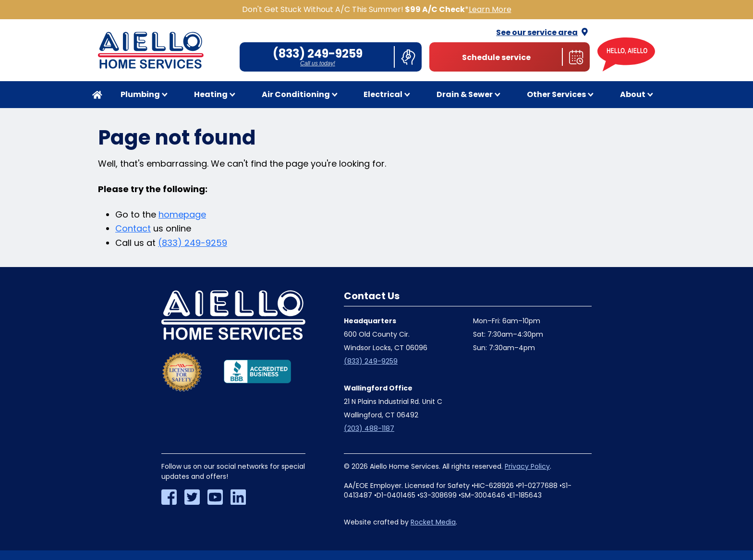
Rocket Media (433, 522)
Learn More (490, 9)
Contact (133, 228)
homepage (182, 214)
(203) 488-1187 (369, 428)
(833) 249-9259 (193, 243)
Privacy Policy (527, 466)
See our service (543, 32)
